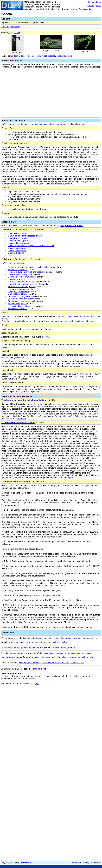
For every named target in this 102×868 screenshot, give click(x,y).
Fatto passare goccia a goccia (22, 301)
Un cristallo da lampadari (20, 243)
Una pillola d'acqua (17, 250)
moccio (86, 321)
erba (64, 56)
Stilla (10, 255)
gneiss (24, 648)
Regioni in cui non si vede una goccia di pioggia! (31, 272)
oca (50, 329)
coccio (78, 321)
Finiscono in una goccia (19, 296)
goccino (39, 642)
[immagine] (21, 419)
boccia (68, 316)
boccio (64, 321)
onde (59, 56)
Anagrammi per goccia (72, 226)
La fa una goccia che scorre (21, 299)
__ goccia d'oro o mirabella (21, 306)
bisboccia (45, 653)
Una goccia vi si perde (18, 291)
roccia (4, 319)
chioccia (37, 657)
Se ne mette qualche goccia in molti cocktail (28, 267)
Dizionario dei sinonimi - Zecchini (18, 423)
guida (99, 5)
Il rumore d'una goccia (18, 289)
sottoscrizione (40, 669)
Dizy (3, 863)
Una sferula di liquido (18, 241)
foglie (44, 56)
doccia (82, 316)
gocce (24, 56)
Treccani (5, 26)
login (37, 683)
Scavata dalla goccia (18, 269)
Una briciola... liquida (18, 238)
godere (71, 648)
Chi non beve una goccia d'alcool (23, 282)
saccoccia (62, 653)
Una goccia (13, 279)
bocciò (71, 321)
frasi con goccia (33, 124)
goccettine (60, 638)
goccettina (49, 638)
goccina (46, 337)
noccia (97, 316)
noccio (93, 321)
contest (91, 5)
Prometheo (25, 863)
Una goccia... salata (17, 294)
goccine (23, 642)
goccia (17, 32)
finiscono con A (77, 663)
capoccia (82, 657)
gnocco (31, 648)
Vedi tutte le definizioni (15, 263)
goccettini (71, 638)
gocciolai (64, 642)
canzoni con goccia (53, 124)
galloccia (56, 657)
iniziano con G (25, 663)
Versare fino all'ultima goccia (21, 287)
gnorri (39, 648)
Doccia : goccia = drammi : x (21, 277)
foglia (38, 56)
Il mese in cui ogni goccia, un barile (24, 284)
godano (64, 648)
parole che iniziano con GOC (55, 663)
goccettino (81, 638)
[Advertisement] (77, 707)
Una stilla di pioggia (17, 248)
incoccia (72, 653)
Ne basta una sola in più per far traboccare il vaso (31, 246)
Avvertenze (96, 863)
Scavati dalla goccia (17, 304)
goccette (31, 638)
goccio (89, 316)
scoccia (80, 653)
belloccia (65, 657)
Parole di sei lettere (10, 648)
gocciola (55, 642)
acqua (17, 56)
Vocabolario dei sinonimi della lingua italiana (24, 400)
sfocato (31, 56)
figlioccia (46, 657)
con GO (37, 663)
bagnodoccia (7, 657)
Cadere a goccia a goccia (20, 274)
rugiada (52, 56)
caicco (4, 347)
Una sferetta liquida (17, 233)
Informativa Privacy (80, 863)
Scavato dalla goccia (18, 309)
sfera (70, 56)
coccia (75, 316)
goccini (31, 642)
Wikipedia (16, 26)
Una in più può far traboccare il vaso (25, 236)
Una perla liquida (16, 253)
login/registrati (95, 2)
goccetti (40, 638)
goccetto (91, 638)
